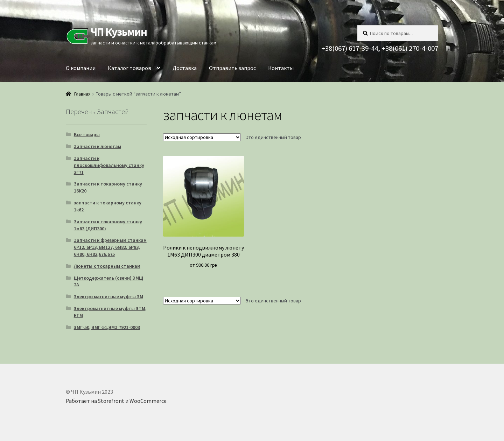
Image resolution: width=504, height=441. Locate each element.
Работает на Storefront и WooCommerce (116, 401)
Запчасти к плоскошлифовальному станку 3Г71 (109, 165)
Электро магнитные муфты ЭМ (108, 296)
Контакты (281, 68)
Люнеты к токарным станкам (107, 266)
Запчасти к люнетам (97, 146)
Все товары (87, 134)
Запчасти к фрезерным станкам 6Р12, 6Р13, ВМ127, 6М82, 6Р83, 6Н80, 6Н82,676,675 (110, 247)
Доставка (185, 68)
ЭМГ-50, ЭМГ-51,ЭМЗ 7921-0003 (107, 327)
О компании (81, 68)
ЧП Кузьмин (119, 32)
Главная (82, 94)
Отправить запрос (232, 68)
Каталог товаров (129, 68)
